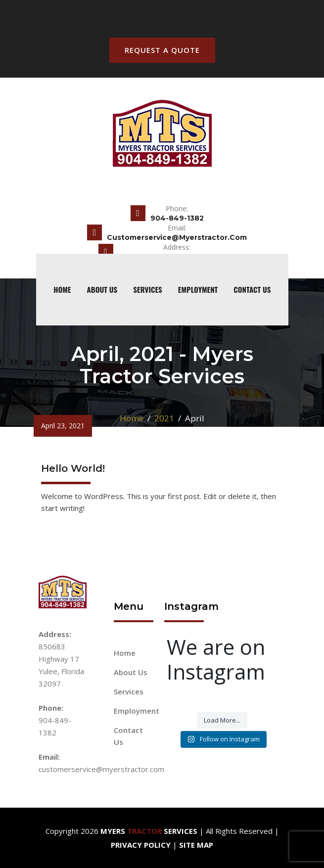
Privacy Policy (141, 845)
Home (132, 418)
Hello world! (73, 468)
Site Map (196, 845)
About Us (102, 289)
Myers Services (149, 831)
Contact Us (252, 289)
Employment (198, 289)
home (62, 289)
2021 (164, 418)
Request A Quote (162, 50)
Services (148, 289)
